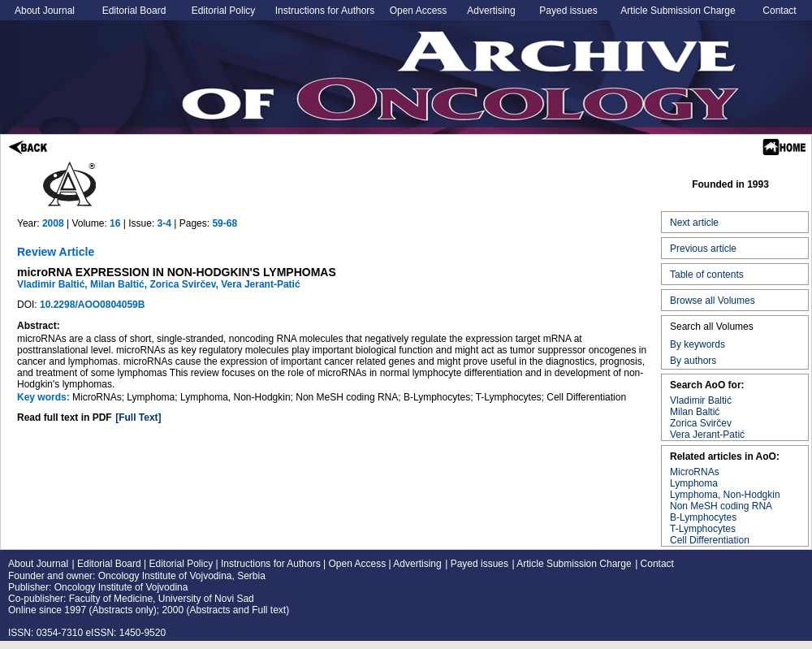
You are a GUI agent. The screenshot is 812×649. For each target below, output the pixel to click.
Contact (779, 11)
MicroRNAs (695, 472)
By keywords (698, 344)
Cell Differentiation (710, 540)
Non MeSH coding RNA (721, 506)
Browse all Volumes (713, 301)
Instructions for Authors (325, 11)
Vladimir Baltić (701, 400)
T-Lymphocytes (703, 529)
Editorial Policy (224, 11)
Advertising (491, 11)
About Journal (45, 11)
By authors (693, 361)
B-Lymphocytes (703, 517)
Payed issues (568, 11)
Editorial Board (134, 11)
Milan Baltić (695, 412)
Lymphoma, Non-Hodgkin (725, 495)
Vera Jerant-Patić (707, 435)
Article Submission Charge (678, 11)
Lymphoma (694, 483)
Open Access (419, 11)
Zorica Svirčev (701, 423)
